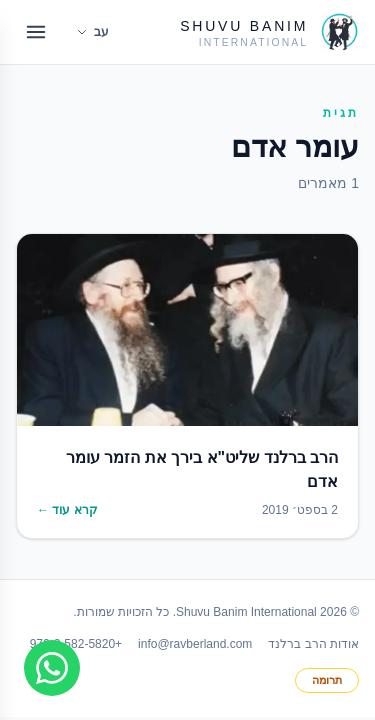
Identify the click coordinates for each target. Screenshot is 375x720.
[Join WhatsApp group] (52, 668)
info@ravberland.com (195, 644)
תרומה (327, 680)
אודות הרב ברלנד (313, 644)
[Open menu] (36, 32)
